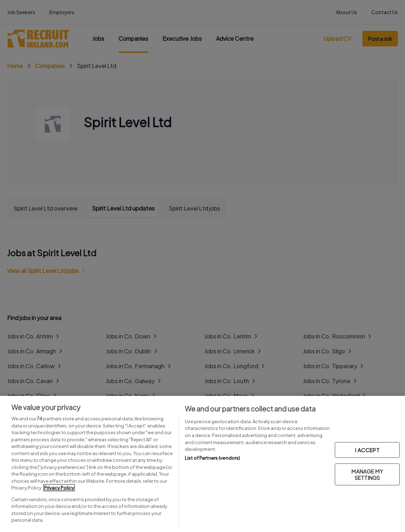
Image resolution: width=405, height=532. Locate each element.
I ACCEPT (367, 450)
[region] (202, 464)
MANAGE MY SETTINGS (367, 474)
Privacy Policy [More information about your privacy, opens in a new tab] (59, 488)
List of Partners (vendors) (212, 458)
